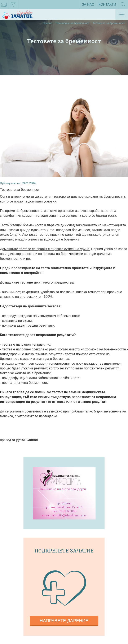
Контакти (107, 4)
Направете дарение (64, 620)
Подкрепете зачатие (64, 551)
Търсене (123, 6)
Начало (47, 23)
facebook (14, 5)
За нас (88, 4)
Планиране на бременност (72, 23)
